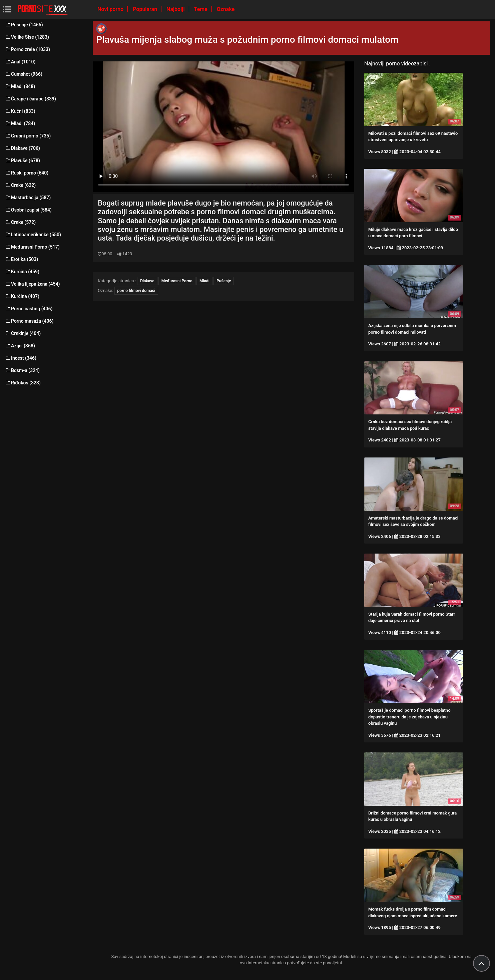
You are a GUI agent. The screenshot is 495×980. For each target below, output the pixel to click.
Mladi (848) (20, 86)
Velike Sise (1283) (27, 37)
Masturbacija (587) (28, 198)
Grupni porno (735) (28, 136)
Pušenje (224, 281)
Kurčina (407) (22, 296)
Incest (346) (21, 358)
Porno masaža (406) (29, 321)
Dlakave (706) (23, 148)
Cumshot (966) (24, 74)
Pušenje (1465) (24, 25)
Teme (201, 9)
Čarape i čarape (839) (31, 99)
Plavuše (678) (23, 160)
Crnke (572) (20, 222)
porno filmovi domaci (136, 291)
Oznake (226, 9)
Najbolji (176, 9)
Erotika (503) (22, 259)
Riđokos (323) (23, 383)
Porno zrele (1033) (28, 49)
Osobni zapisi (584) (28, 210)
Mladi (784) (20, 123)
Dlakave (147, 281)
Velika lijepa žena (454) (32, 284)
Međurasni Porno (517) (32, 247)
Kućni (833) (20, 111)
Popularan (146, 9)
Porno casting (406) (29, 309)
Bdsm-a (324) (22, 370)
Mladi (204, 281)
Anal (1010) (20, 62)
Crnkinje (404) (23, 333)
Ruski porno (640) (27, 173)
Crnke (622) (20, 185)
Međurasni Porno (177, 281)
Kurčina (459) (22, 272)
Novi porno (111, 9)
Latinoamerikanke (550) (33, 235)
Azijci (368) (20, 346)
